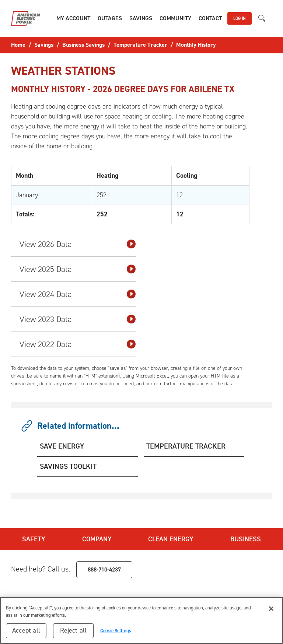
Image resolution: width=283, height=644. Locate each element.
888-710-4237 (104, 568)
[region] (141, 620)
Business (246, 538)
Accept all (26, 630)
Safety (33, 538)
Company (96, 538)
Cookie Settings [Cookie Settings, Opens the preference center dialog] (116, 631)
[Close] (271, 609)
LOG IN (240, 18)
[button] (73, 18)
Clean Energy (171, 538)
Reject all (74, 630)
